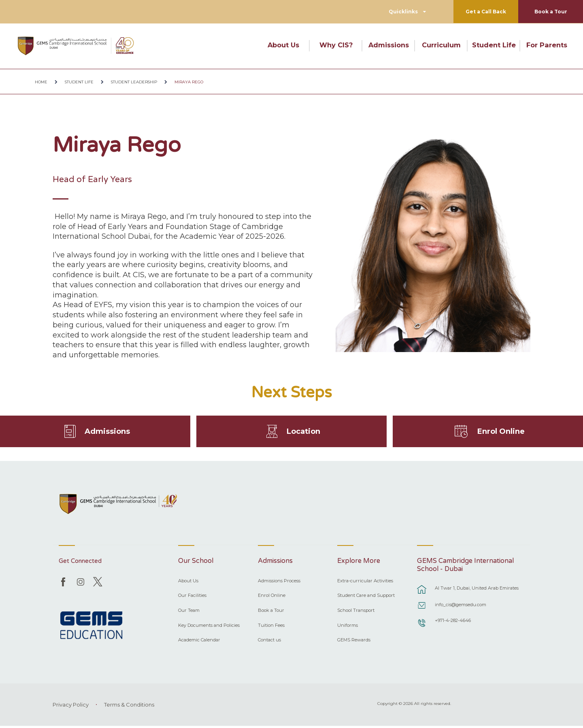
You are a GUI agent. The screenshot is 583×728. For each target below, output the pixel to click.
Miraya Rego (189, 82)
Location (303, 432)
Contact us (269, 642)
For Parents (547, 45)
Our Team (189, 612)
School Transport (356, 612)
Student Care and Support (366, 598)
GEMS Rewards (354, 642)
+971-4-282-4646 (453, 623)
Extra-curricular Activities (365, 583)
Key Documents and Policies (209, 627)
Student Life (494, 45)
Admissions (389, 45)
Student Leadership (134, 82)
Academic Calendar (199, 642)
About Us (283, 45)
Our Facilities (192, 598)
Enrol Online (501, 432)
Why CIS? (336, 45)
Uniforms (348, 627)
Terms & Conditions (129, 707)
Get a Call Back (486, 12)
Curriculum (441, 45)
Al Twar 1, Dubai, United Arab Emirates (477, 590)
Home (41, 82)
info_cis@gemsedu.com (461, 607)
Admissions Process (279, 583)
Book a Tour (551, 12)
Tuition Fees (271, 627)
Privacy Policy (71, 707)
